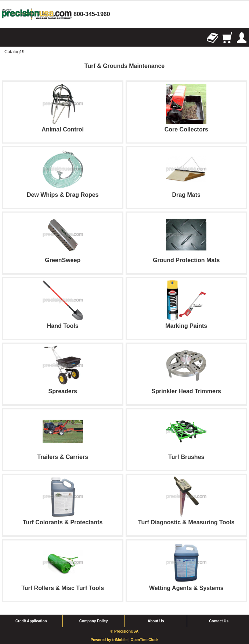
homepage (37, 14)
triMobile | (121, 640)
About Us (156, 621)
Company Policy (94, 621)
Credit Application (31, 621)
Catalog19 (15, 52)
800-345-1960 (92, 14)
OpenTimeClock (144, 640)
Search (22, 38)
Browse (7, 38)
